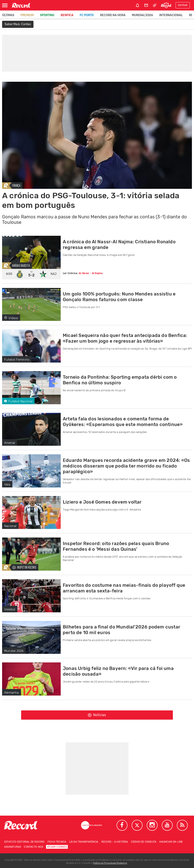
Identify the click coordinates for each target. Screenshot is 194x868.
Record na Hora (113, 15)
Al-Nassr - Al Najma (91, 273)
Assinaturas (13, 847)
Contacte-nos (33, 847)
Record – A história (115, 842)
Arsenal (10, 443)
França (16, 186)
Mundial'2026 (142, 15)
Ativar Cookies (57, 847)
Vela (7, 485)
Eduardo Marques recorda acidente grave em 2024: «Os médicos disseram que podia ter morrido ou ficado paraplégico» (126, 466)
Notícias (97, 715)
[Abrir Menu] (5, 5)
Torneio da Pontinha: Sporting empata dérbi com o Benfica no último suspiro (120, 380)
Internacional (171, 15)
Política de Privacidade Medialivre (110, 863)
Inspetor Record (24, 568)
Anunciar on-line (171, 842)
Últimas (8, 15)
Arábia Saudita (21, 266)
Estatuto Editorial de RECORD (24, 842)
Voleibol (10, 609)
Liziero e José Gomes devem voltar (102, 502)
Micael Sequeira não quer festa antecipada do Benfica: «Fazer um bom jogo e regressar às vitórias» (125, 338)
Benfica (67, 15)
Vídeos (11, 318)
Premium (27, 15)
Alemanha (12, 693)
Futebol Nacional (18, 401)
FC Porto (87, 15)
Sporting (47, 15)
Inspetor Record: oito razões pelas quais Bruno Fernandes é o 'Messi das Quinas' (116, 546)
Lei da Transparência (84, 842)
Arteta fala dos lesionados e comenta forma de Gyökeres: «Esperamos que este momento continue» (123, 422)
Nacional (10, 526)
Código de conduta (144, 842)
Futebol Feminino (17, 360)
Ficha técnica (57, 842)
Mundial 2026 (14, 651)
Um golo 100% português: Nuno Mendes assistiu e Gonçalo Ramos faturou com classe (119, 297)
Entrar (183, 5)
